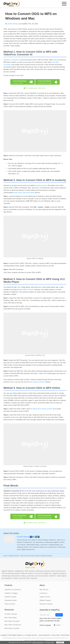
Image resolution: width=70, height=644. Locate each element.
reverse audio (17, 193)
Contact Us (43, 593)
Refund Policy (65, 635)
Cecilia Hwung (13, 24)
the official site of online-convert (41, 409)
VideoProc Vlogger (11, 593)
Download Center (11, 600)
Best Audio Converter (12, 628)
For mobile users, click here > (36, 88)
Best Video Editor (11, 618)
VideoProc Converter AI (12, 60)
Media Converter (14, 556)
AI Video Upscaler (11, 614)
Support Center (45, 597)
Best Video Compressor (13, 625)
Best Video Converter (12, 621)
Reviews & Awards (46, 604)
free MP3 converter (27, 290)
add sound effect (28, 193)
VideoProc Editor (10, 597)
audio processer (42, 185)
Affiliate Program (45, 600)
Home (5, 556)
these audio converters (37, 382)
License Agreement (44, 635)
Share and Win (10, 604)
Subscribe (59, 615)
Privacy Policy (55, 635)
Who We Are (44, 590)
